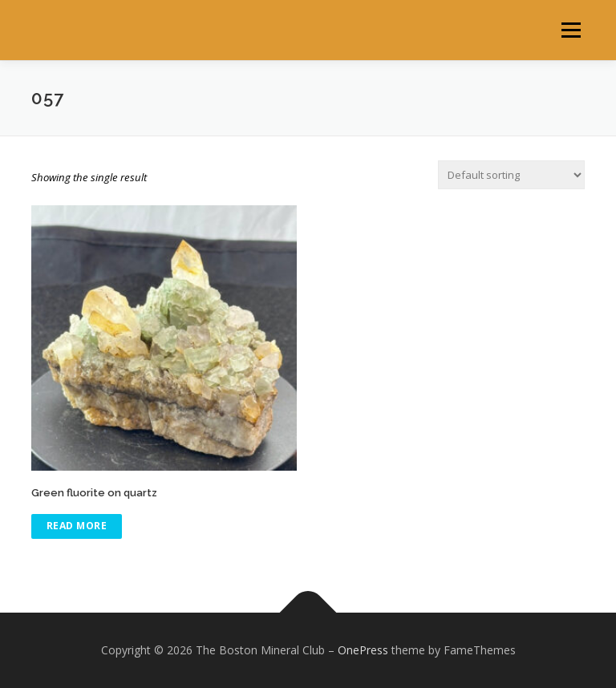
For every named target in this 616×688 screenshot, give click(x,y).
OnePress (363, 650)
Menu (571, 30)
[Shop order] (511, 175)
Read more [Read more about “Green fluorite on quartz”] (77, 526)
